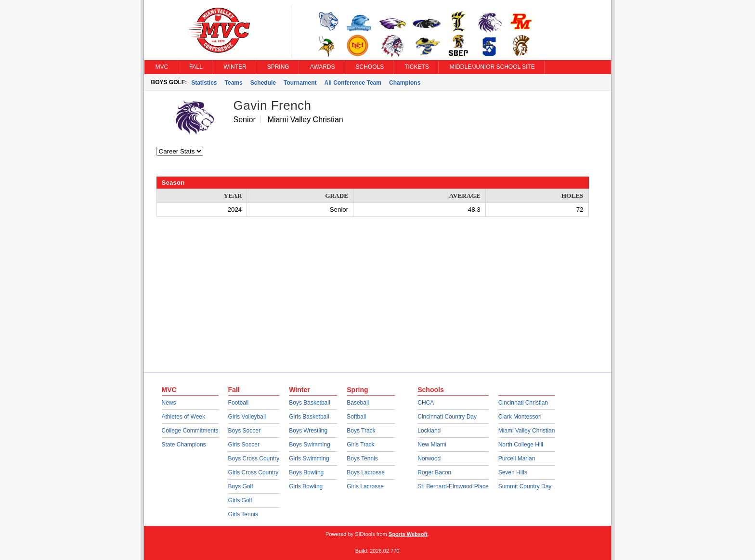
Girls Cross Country (254, 472)
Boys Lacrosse (366, 472)
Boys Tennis (362, 458)
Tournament (300, 83)
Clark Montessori (520, 417)
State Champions (184, 445)
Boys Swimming (309, 445)
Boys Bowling (306, 472)
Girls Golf (240, 500)
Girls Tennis (243, 514)
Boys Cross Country (254, 458)
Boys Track (361, 431)
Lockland (429, 431)
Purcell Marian (517, 458)
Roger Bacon (434, 472)
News (169, 403)
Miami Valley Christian (527, 431)
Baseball (358, 403)
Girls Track (360, 445)
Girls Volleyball (247, 417)
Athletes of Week (184, 417)
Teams (234, 83)
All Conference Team (352, 83)
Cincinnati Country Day (447, 417)
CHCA (426, 403)
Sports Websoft (408, 534)
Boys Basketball (309, 403)
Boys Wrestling (308, 431)
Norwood (429, 458)
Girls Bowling (306, 486)
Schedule (263, 83)
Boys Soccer (244, 431)
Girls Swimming (309, 458)
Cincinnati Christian (523, 403)
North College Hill (521, 445)
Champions (405, 83)
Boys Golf (241, 486)
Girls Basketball (309, 417)
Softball (356, 417)
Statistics (204, 83)
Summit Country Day (525, 486)
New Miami (432, 445)
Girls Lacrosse (365, 486)
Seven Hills (513, 472)
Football (239, 403)
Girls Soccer (244, 445)
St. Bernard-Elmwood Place (453, 486)
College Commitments (190, 431)
